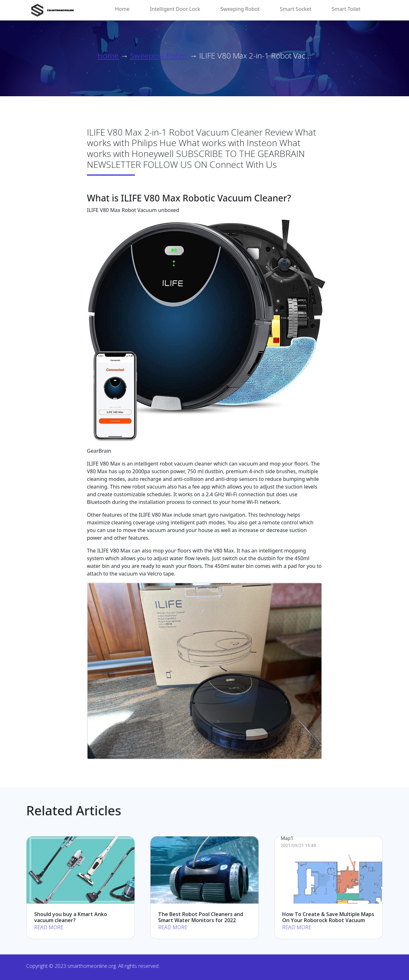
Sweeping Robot (240, 9)
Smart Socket (296, 9)
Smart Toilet (346, 9)
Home (122, 9)
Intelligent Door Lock (175, 9)
